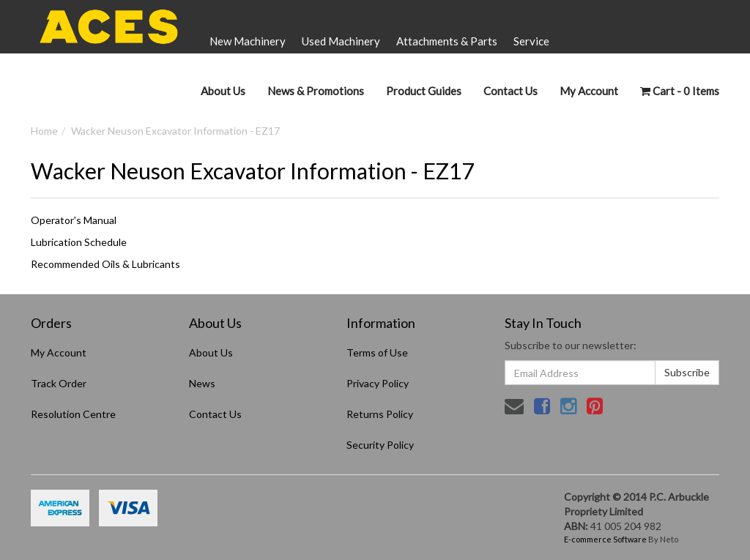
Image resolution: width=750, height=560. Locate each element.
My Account (59, 352)
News (202, 383)
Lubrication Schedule (79, 242)
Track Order (59, 383)
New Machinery (248, 41)
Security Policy (380, 445)
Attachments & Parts (447, 41)
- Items (680, 91)
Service (531, 41)
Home (44, 131)
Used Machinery (341, 41)
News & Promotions (316, 91)
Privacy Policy (378, 383)
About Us (223, 91)
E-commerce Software (605, 539)
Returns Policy (380, 414)
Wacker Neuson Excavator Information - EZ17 (175, 131)
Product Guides (424, 91)
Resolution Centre (73, 414)
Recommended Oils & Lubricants (105, 264)
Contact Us (510, 91)
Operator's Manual (74, 220)
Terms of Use (377, 352)
